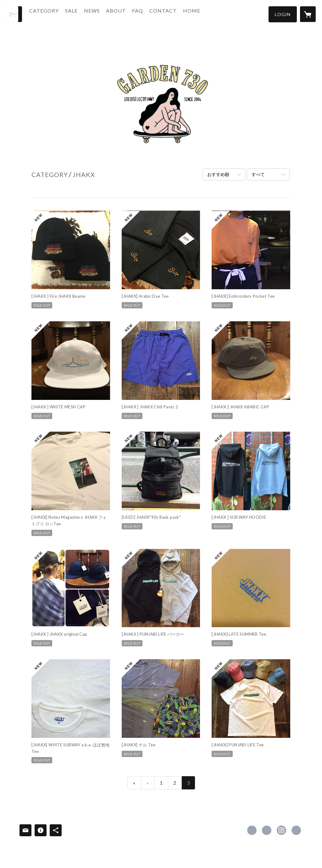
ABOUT (128, 14)
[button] (283, 14)
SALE (83, 14)
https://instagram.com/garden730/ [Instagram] (281, 830)
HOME (203, 14)
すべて (258, 174)
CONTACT (175, 14)
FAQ (149, 14)
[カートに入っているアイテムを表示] (308, 14)
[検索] (14, 14)
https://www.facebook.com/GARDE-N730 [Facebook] (252, 830)
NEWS (103, 14)
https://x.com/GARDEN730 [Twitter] (267, 830)
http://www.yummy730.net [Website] (296, 830)
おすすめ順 (218, 174)
